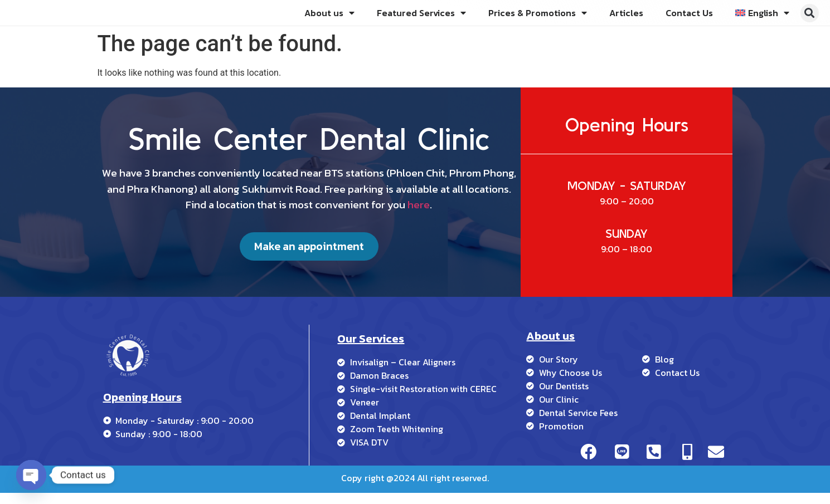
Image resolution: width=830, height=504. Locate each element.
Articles (626, 18)
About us (329, 18)
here (419, 214)
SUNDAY (627, 244)
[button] (810, 19)
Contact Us (689, 18)
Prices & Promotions (538, 18)
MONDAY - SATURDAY (627, 197)
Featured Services (421, 18)
